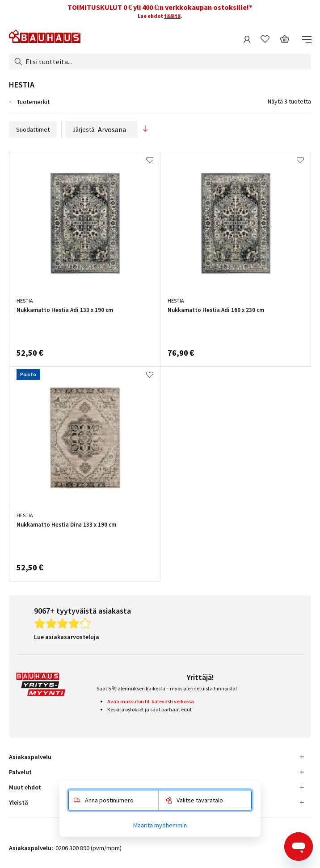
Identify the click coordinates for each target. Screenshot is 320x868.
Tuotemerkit (33, 102)
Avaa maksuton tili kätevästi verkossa (151, 701)
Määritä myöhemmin (160, 825)
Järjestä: (101, 129)
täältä (172, 16)
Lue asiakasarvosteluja (67, 637)
